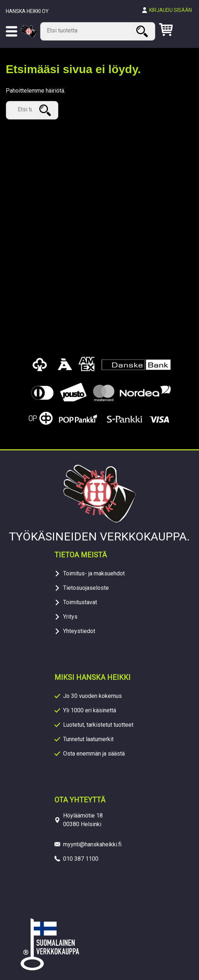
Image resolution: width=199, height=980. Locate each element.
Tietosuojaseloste (86, 588)
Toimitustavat (80, 602)
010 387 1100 (81, 859)
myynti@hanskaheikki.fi (92, 844)
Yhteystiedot (79, 631)
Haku (143, 31)
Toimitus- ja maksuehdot (94, 573)
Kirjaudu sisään (171, 10)
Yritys (70, 617)
